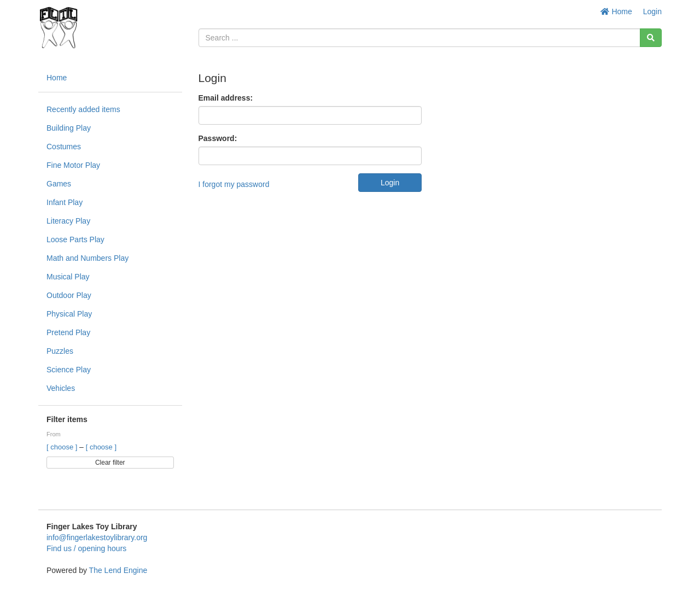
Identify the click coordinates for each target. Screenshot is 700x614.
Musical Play (68, 277)
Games (59, 184)
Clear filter (110, 463)
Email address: (226, 98)
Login (652, 11)
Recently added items (83, 109)
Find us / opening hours (86, 548)
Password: (218, 138)
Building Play (69, 128)
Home (616, 11)
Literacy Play (68, 221)
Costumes (64, 147)
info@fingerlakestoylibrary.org (97, 537)
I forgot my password (234, 184)
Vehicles (61, 388)
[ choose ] (63, 447)
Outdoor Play (69, 295)
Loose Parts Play (75, 239)
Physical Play (69, 314)
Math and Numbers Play (87, 258)
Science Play (69, 370)
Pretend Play (68, 332)
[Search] (651, 38)
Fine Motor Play (73, 165)
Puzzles (60, 351)
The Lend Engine (118, 570)
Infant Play (65, 202)
